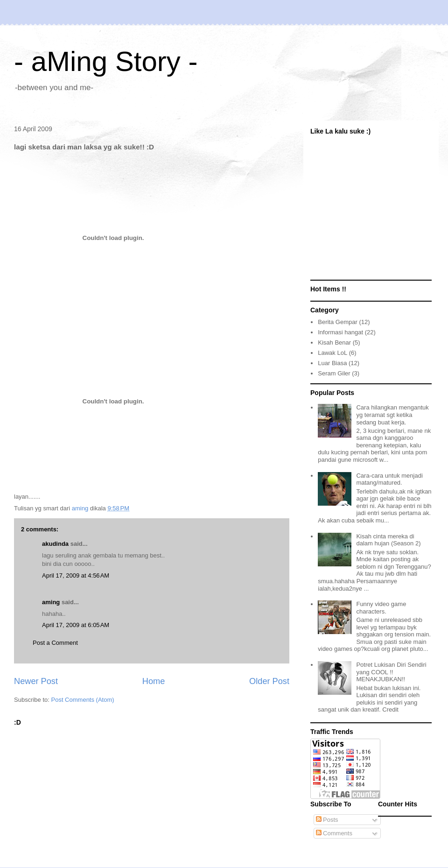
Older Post (269, 681)
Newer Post (36, 681)
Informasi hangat (340, 332)
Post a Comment (55, 643)
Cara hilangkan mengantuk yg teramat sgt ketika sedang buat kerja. (392, 415)
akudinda (55, 544)
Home (154, 681)
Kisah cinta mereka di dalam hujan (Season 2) (388, 540)
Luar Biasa (332, 363)
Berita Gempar (338, 322)
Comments (334, 833)
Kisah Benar (334, 342)
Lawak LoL (332, 353)
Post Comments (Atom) (83, 700)
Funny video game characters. (381, 608)
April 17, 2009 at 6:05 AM (76, 625)
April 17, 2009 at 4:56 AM (76, 575)
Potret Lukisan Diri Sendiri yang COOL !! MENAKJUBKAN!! (391, 672)
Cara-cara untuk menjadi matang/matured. (389, 479)
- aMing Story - (106, 61)
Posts (327, 820)
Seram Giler (334, 373)
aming (51, 602)
